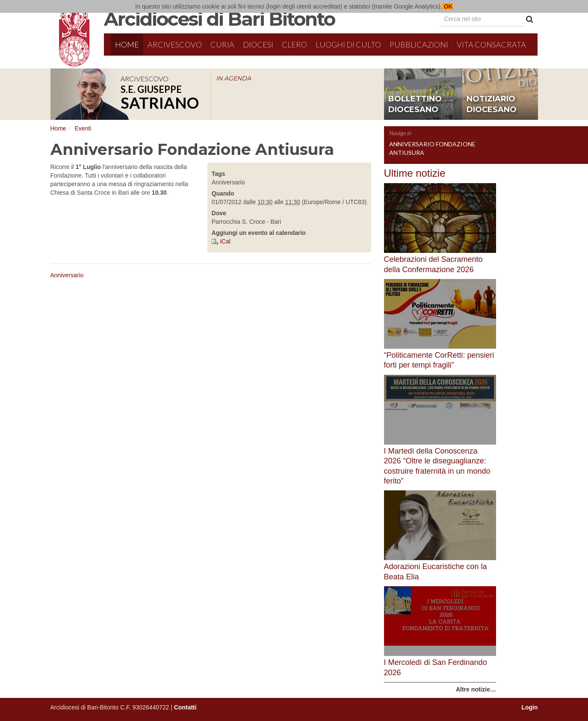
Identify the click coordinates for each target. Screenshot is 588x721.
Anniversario (67, 275)
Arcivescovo (175, 45)
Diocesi (258, 45)
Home (127, 45)
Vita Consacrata (491, 45)
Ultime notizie (415, 173)
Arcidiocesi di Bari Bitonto (219, 19)
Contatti (185, 707)
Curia (222, 45)
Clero (294, 45)
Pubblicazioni (419, 45)
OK (448, 6)
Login (529, 707)
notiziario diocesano (492, 104)
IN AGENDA (233, 78)
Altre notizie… (476, 689)
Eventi (83, 128)
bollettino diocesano (415, 104)
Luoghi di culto (348, 45)
